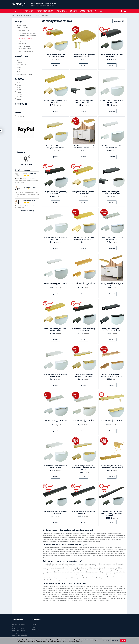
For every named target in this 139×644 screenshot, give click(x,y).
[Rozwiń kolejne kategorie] (101, 11)
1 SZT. (18, 108)
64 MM (18, 85)
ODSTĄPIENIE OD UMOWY (20, 632)
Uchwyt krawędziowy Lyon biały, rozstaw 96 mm (112, 147)
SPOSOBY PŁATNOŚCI (19, 630)
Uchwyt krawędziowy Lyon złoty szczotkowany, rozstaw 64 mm (84, 147)
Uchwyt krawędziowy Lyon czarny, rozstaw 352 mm (84, 513)
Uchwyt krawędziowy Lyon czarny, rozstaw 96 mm (55, 193)
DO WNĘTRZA (62, 11)
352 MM (18, 97)
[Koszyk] (122, 11)
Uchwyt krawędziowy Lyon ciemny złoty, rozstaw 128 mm (84, 284)
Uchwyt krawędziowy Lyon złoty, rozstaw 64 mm (55, 101)
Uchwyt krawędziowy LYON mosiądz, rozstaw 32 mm (55, 56)
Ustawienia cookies (18, 637)
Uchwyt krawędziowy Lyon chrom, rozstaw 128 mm (55, 421)
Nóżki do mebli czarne (26, 51)
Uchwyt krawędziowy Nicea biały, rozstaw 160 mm (55, 467)
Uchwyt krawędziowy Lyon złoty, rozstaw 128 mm (55, 330)
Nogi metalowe (24, 41)
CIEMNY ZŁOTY (21, 65)
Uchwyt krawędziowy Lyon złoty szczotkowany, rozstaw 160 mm (112, 467)
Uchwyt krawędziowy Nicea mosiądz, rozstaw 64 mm (55, 147)
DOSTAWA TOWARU (18, 628)
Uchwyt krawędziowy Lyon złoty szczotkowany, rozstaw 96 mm (84, 238)
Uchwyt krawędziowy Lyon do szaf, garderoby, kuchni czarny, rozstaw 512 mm (112, 514)
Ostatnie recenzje (23, 170)
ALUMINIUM (19, 116)
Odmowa (115, 640)
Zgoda (123, 640)
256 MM (18, 94)
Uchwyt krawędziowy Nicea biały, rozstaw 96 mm (55, 238)
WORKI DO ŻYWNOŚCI (88, 11)
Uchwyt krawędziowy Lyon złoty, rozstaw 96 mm (84, 193)
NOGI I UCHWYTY (23, 28)
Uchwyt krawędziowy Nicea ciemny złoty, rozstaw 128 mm (112, 376)
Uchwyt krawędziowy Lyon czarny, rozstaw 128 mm (84, 330)
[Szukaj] (118, 11)
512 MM (18, 99)
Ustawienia (106, 640)
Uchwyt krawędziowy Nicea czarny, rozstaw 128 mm (112, 330)
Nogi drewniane (24, 30)
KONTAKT (34, 626)
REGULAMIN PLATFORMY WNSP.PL (19, 625)
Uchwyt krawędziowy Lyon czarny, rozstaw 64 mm (112, 56)
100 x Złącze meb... (30, 187)
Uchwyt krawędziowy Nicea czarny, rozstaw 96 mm (112, 193)
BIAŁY (18, 60)
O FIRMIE (34, 624)
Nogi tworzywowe (24, 46)
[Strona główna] (19, 4)
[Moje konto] (125, 11)
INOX (18, 69)
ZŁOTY (18, 72)
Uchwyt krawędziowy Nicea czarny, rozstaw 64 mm (84, 101)
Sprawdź (55, 66)
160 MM (18, 92)
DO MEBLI (73, 11)
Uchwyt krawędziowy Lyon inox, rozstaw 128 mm (84, 421)
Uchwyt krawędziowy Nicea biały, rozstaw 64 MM (112, 101)
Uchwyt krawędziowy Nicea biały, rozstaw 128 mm (55, 376)
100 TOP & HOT (28, 11)
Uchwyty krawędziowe (26, 38)
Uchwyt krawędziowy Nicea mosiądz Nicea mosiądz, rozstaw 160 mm (84, 468)
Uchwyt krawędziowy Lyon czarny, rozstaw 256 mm (55, 513)
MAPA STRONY (36, 628)
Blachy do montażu (25, 49)
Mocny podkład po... (30, 174)
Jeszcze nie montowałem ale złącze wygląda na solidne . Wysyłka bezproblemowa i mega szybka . (27, 194)
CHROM (18, 62)
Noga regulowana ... (30, 201)
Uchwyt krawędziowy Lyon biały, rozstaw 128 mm (55, 284)
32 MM (18, 83)
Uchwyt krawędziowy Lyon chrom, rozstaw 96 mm (112, 238)
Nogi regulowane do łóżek (27, 33)
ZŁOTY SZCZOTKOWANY (24, 74)
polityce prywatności (75, 642)
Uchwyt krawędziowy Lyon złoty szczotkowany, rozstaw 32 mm (84, 56)
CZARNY (19, 67)
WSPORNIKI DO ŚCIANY (45, 11)
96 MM (18, 87)
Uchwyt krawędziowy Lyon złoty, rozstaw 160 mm (112, 421)
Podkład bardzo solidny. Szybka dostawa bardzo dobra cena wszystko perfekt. (26, 181)
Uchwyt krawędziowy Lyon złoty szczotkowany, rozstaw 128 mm (112, 284)
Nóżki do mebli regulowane (27, 36)
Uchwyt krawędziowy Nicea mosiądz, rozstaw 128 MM (84, 376)
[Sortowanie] (119, 21)
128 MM (18, 90)
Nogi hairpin (22, 43)
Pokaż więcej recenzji (27, 211)
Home (16, 11)
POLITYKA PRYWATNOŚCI (20, 634)
